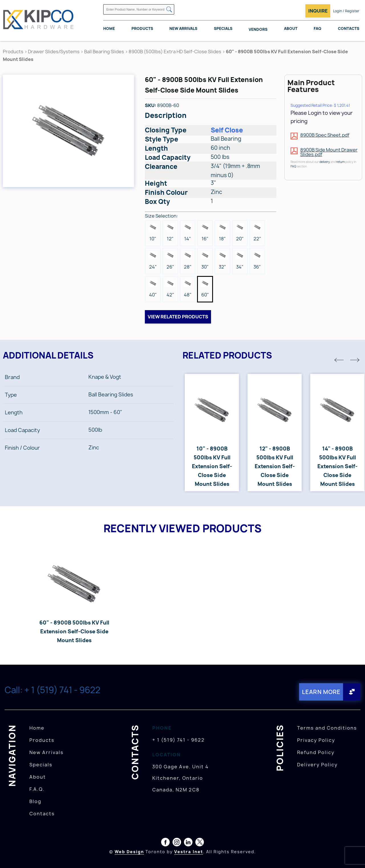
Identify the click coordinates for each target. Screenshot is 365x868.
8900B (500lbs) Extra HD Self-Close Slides (175, 52)
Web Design (129, 851)
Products (142, 29)
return (340, 162)
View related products (178, 317)
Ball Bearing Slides (104, 52)
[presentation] (354, 855)
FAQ (318, 29)
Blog (35, 801)
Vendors (258, 30)
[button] (339, 360)
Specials (223, 29)
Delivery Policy (317, 764)
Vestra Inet (189, 851)
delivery (325, 162)
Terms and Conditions (327, 728)
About (291, 29)
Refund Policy (316, 752)
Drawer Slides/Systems (54, 52)
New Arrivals (183, 29)
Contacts (349, 29)
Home (109, 29)
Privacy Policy (316, 740)
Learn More (320, 692)
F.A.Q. (37, 789)
